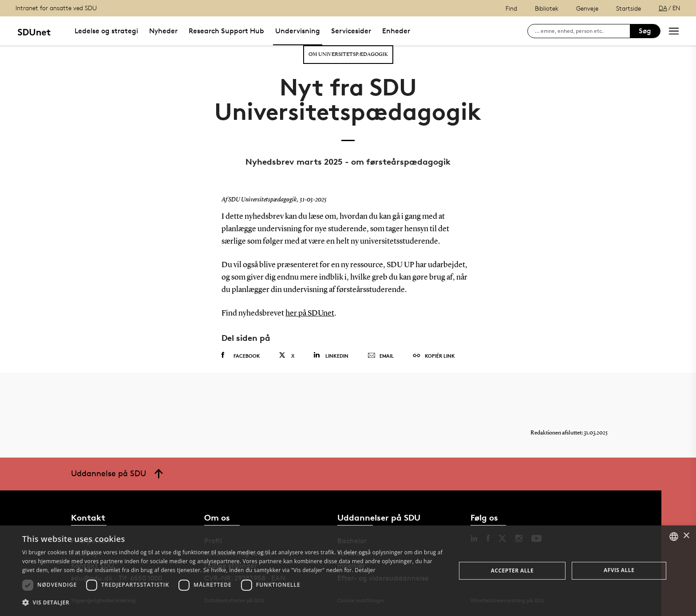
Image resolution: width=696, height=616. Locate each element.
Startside (629, 8)
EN (676, 8)
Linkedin (331, 355)
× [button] (686, 536)
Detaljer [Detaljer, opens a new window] (365, 570)
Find (511, 8)
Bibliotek (547, 8)
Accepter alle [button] (512, 571)
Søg (645, 31)
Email (381, 356)
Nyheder (163, 31)
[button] (233, 603)
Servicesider (351, 31)
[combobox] (674, 537)
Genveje (587, 8)
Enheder (396, 31)
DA (663, 8)
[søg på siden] (582, 31)
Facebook (241, 355)
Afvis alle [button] (619, 570)
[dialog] (348, 571)
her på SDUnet (310, 313)
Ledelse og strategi (106, 31)
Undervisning (298, 31)
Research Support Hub (226, 31)
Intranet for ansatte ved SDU (56, 8)
